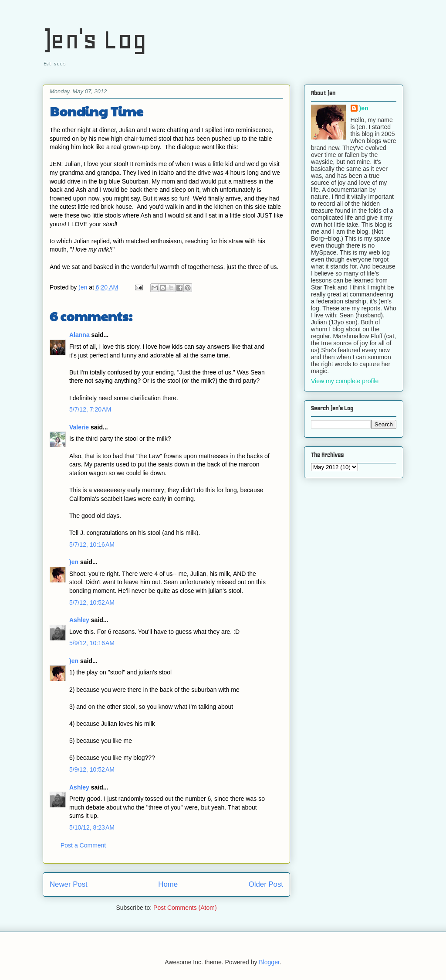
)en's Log (95, 39)
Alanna (79, 335)
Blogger (269, 962)
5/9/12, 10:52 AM (92, 769)
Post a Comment (83, 845)
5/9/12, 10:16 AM (92, 643)
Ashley (79, 620)
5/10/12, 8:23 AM (92, 827)
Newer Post (69, 884)
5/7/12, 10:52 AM (92, 602)
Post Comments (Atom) (185, 908)
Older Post (266, 884)
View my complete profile (345, 381)
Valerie (79, 427)
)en (74, 562)
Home (168, 884)
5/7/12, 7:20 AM (90, 409)
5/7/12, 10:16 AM (92, 544)
